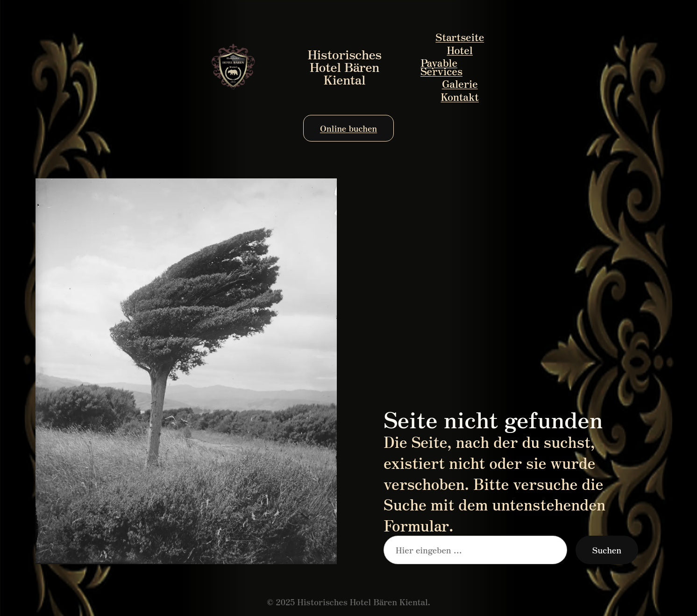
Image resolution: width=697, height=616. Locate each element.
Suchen (607, 550)
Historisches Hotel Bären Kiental (345, 66)
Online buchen (348, 128)
